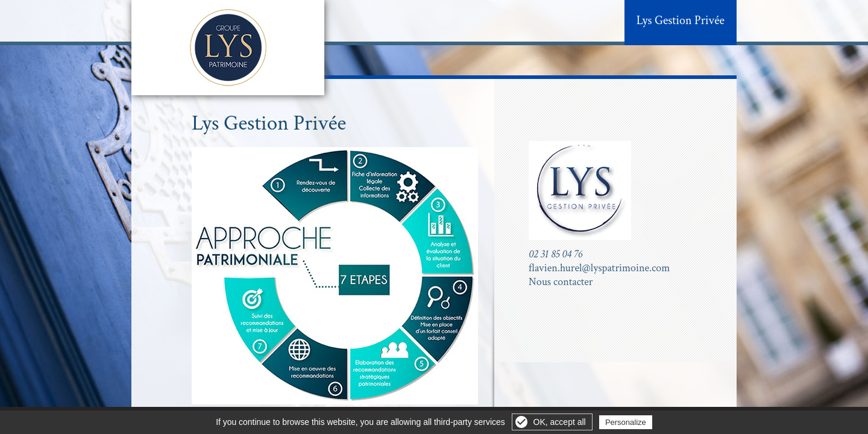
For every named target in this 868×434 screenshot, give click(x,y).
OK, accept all (560, 422)
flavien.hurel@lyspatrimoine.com (599, 268)
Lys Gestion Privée (681, 20)
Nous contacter (561, 282)
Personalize (626, 422)
